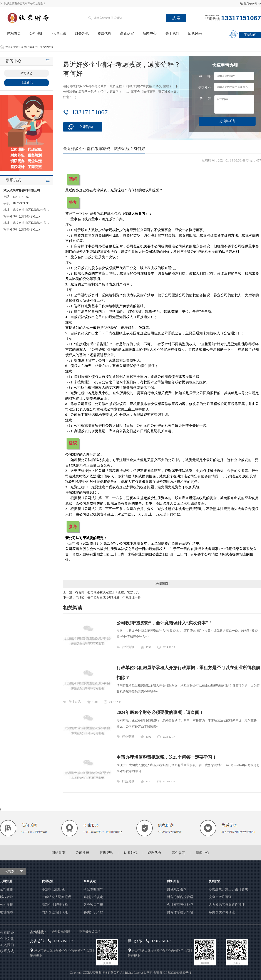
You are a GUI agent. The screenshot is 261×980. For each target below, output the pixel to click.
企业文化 (7, 939)
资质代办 (104, 33)
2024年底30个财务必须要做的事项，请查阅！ (160, 712)
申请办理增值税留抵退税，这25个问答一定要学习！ (167, 757)
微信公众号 (251, 3)
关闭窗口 (162, 584)
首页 (24, 47)
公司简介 (7, 933)
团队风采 (195, 33)
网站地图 (153, 973)
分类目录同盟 (61, 932)
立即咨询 (86, 127)
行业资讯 (48, 47)
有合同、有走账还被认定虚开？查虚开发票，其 (107, 592)
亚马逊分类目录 (90, 932)
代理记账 (59, 33)
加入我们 (7, 945)
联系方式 (7, 951)
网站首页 (14, 33)
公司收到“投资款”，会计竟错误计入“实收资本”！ (164, 623)
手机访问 (250, 35)
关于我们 (172, 33)
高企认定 (127, 33)
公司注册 (37, 33)
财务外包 (82, 33)
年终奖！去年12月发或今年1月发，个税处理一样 (108, 597)
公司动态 (27, 73)
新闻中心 (150, 33)
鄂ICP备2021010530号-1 (175, 973)
